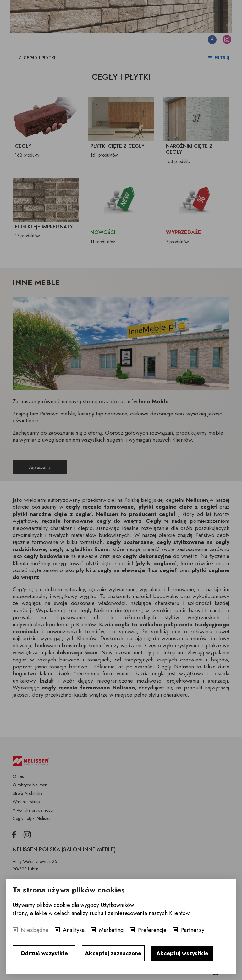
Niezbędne (35, 930)
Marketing (111, 930)
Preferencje (152, 930)
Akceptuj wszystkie (182, 953)
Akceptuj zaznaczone (113, 953)
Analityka (74, 930)
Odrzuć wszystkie (44, 953)
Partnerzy (193, 930)
